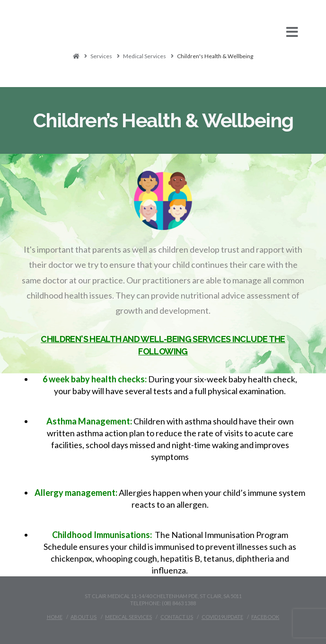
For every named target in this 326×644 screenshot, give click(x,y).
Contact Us (177, 617)
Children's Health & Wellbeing (215, 56)
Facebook (265, 617)
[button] (163, 32)
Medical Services (145, 56)
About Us (84, 617)
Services (101, 56)
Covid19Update (222, 617)
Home (55, 617)
